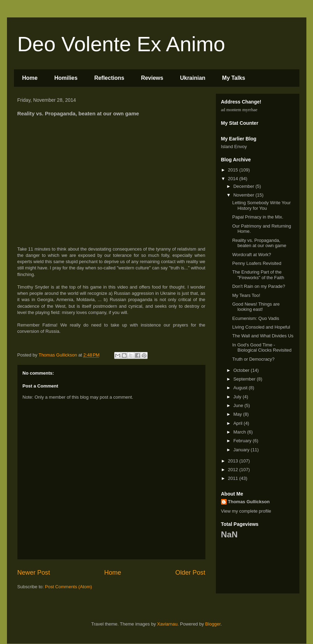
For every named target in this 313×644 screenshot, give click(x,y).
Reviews (152, 78)
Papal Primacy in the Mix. (258, 217)
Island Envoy (234, 147)
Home (30, 78)
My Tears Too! (246, 295)
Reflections (109, 78)
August (241, 388)
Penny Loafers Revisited (257, 263)
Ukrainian (193, 78)
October (242, 370)
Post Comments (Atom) (68, 587)
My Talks (234, 78)
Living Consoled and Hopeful (261, 327)
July (238, 397)
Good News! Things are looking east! (256, 307)
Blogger (213, 624)
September (245, 379)
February (243, 441)
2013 (234, 461)
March (240, 432)
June (239, 405)
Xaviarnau (167, 624)
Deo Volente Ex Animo (121, 44)
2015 (234, 170)
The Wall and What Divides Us (263, 336)
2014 (234, 179)
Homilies (66, 78)
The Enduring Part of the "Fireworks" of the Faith (258, 275)
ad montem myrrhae (239, 110)
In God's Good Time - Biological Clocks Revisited (262, 348)
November (244, 195)
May (238, 414)
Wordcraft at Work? (252, 255)
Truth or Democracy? (253, 359)
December (244, 186)
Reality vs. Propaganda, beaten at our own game (259, 243)
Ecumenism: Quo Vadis (256, 318)
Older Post (190, 573)
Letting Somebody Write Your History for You (261, 205)
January (242, 450)
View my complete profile (246, 511)
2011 (234, 478)
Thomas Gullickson (249, 502)
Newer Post (34, 573)
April (238, 423)
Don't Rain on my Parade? (259, 286)
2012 (234, 470)
